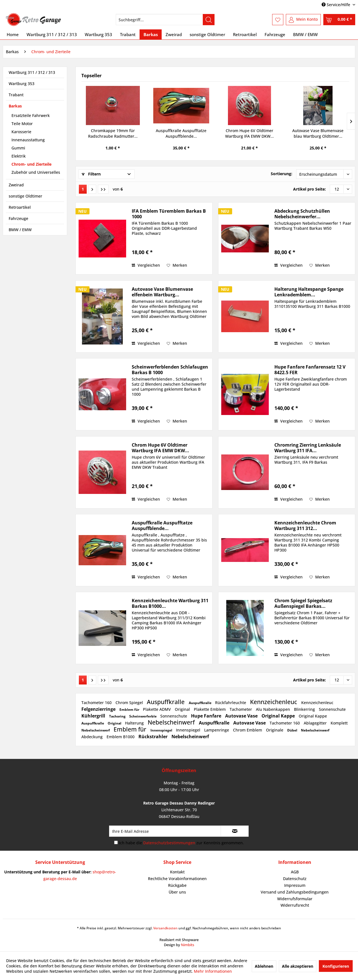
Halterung (135, 723)
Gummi (18, 148)
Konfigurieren (336, 966)
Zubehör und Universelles (36, 172)
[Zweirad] (174, 34)
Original (183, 709)
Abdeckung (93, 737)
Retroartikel (20, 207)
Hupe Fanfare (207, 716)
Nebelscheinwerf (172, 722)
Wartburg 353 (22, 84)
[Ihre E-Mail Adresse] (165, 831)
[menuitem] (165, 20)
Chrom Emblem (248, 730)
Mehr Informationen (213, 971)
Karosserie (21, 132)
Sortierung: (282, 174)
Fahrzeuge (18, 218)
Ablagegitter (316, 723)
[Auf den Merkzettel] (177, 265)
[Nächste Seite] (92, 189)
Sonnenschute (332, 709)
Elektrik (19, 156)
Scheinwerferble (143, 716)
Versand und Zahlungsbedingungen (295, 892)
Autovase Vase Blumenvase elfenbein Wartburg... (162, 292)
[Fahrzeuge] (275, 34)
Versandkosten (165, 928)
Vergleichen (146, 265)
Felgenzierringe (99, 709)
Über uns (177, 892)
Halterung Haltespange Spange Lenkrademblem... (309, 292)
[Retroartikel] (245, 34)
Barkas (15, 106)
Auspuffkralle (166, 702)
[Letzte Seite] (103, 189)
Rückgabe (177, 885)
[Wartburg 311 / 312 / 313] (52, 34)
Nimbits (188, 945)
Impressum (295, 885)
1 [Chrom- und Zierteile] (83, 189)
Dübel (293, 730)
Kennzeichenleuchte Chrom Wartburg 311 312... (305, 526)
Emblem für (130, 710)
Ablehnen (264, 966)
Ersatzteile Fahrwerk (31, 115)
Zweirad (16, 185)
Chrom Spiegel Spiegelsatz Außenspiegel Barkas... (303, 603)
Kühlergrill (94, 716)
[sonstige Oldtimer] (207, 34)
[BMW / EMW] (305, 34)
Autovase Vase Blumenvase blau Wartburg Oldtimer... (318, 133)
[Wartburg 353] (98, 34)
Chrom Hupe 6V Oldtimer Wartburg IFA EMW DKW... (249, 133)
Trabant (16, 95)
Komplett (339, 723)
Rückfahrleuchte (231, 703)
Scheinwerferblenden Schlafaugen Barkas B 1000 (170, 370)
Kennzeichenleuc (274, 702)
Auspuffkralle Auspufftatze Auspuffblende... (181, 133)
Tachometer (241, 709)
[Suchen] (209, 20)
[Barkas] (151, 34)
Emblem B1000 (121, 737)
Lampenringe (217, 730)
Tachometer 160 (97, 703)
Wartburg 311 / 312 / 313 (32, 72)
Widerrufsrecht (295, 905)
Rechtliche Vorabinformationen (177, 879)
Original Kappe (279, 716)
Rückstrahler (154, 737)
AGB (295, 872)
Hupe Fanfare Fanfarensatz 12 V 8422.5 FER (310, 370)
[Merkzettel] (278, 20)
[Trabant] (128, 34)
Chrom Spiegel (130, 703)
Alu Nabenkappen (274, 709)
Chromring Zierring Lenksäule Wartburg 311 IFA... (308, 448)
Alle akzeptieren (298, 966)
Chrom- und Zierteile (31, 164)
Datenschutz (295, 879)
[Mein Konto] (303, 20)
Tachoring (118, 716)
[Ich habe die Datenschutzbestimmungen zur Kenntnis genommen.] (116, 842)
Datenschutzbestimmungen (169, 843)
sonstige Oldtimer (25, 196)
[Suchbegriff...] (165, 20)
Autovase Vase (242, 716)
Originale (275, 730)
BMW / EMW (20, 230)
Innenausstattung (28, 140)
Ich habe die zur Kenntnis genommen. (181, 843)
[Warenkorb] (339, 20)
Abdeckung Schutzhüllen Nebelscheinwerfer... (302, 214)
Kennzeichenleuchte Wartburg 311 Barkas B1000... (170, 603)
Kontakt (177, 872)
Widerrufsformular (295, 899)
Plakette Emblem (210, 709)
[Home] (13, 34)
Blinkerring (305, 709)
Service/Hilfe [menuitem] (336, 5)
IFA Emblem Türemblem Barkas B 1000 (169, 214)
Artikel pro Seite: (309, 189)
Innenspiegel (162, 730)
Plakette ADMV (157, 709)
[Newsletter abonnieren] (235, 831)
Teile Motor (22, 124)
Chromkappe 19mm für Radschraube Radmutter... (113, 133)
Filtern (91, 174)
